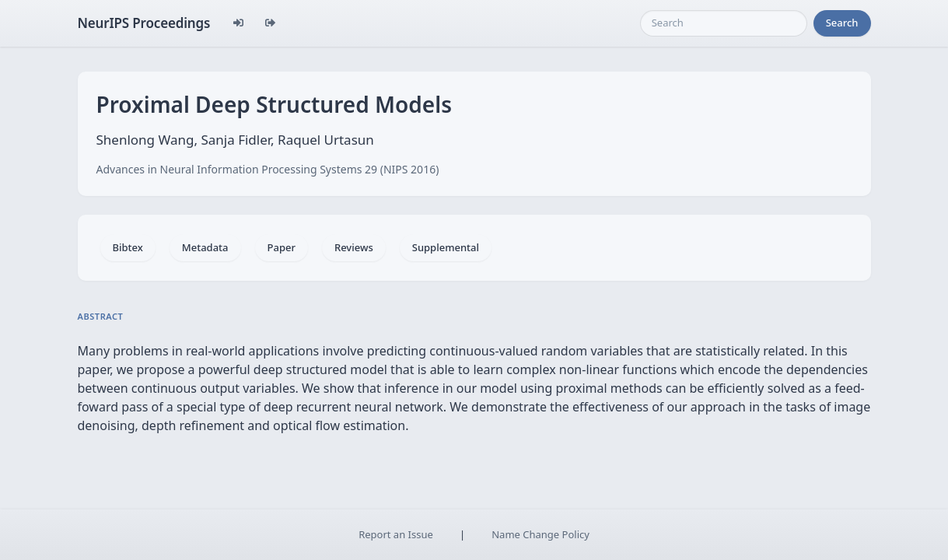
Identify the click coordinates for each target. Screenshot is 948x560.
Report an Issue (396, 534)
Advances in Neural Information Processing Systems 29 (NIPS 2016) (268, 169)
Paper (282, 247)
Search (842, 23)
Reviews (354, 247)
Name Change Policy (540, 534)
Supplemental (446, 247)
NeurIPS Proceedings (144, 23)
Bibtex (128, 247)
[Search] (724, 23)
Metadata (205, 247)
